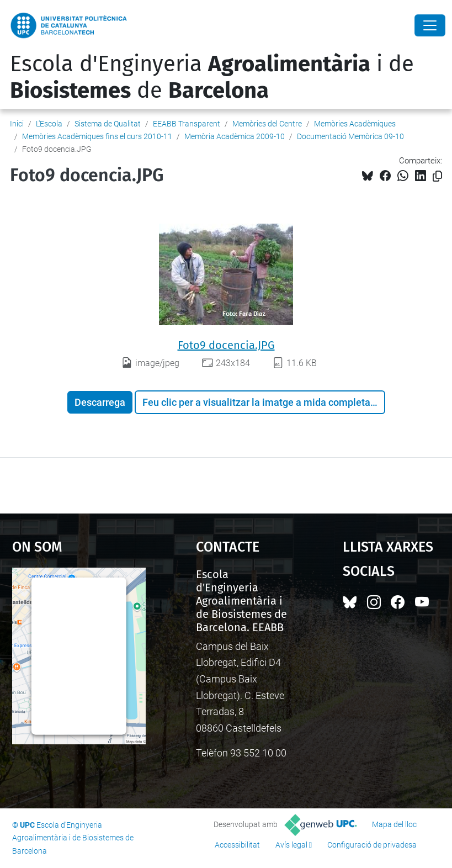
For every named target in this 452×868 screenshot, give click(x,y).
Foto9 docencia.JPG (226, 345)
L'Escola (49, 124)
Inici (17, 124)
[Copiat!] (437, 176)
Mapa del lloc (394, 824)
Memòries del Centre (267, 124)
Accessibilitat (237, 845)
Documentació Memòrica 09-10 (350, 136)
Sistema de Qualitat (108, 124)
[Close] (430, 25)
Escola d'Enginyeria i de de (212, 77)
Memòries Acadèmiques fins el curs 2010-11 (97, 136)
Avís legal (291, 845)
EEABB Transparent (187, 124)
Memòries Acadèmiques (355, 124)
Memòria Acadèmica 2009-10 (235, 136)
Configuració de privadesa (372, 845)
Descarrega (100, 402)
